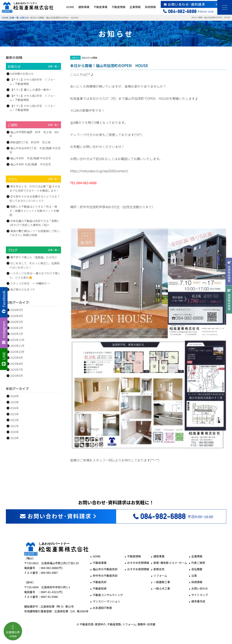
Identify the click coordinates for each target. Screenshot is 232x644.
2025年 (15, 402)
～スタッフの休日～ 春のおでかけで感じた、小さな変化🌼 (35, 275)
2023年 (15, 414)
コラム (33, 179)
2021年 (15, 426)
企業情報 (135, 7)
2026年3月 (17, 322)
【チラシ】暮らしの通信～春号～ (31, 90)
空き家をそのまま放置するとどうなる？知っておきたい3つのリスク (35, 198)
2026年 (15, 396)
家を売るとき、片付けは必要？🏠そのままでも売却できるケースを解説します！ (35, 188)
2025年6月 (17, 376)
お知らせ (24, 18)
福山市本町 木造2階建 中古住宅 (31, 158)
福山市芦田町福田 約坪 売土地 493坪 (34, 134)
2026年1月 (17, 334)
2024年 (15, 408)
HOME (70, 7)
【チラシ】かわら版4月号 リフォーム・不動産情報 (33, 82)
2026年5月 (17, 310)
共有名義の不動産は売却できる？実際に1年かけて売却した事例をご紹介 (35, 223)
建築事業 (84, 7)
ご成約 (33, 125)
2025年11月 (17, 346)
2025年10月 (17, 352)
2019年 (15, 438)
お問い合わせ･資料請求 (191, 4)
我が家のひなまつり (23, 289)
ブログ (33, 250)
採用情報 (150, 7)
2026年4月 (17, 316)
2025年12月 (17, 340)
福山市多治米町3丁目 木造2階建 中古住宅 (35, 150)
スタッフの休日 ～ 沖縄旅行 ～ (30, 283)
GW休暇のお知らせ (22, 74)
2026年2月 (17, 328)
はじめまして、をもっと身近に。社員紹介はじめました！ (35, 265)
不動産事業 (100, 7)
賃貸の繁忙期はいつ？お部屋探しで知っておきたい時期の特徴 (35, 233)
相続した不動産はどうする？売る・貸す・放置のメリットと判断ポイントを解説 (34, 211)
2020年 (15, 432)
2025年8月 (17, 364)
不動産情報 (118, 7)
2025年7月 (17, 370)
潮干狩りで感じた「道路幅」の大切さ (34, 257)
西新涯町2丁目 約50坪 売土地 (30, 142)
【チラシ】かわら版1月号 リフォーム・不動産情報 (33, 108)
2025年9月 (17, 358)
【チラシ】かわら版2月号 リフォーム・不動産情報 (33, 98)
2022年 (15, 420)
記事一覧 (14, 18)
